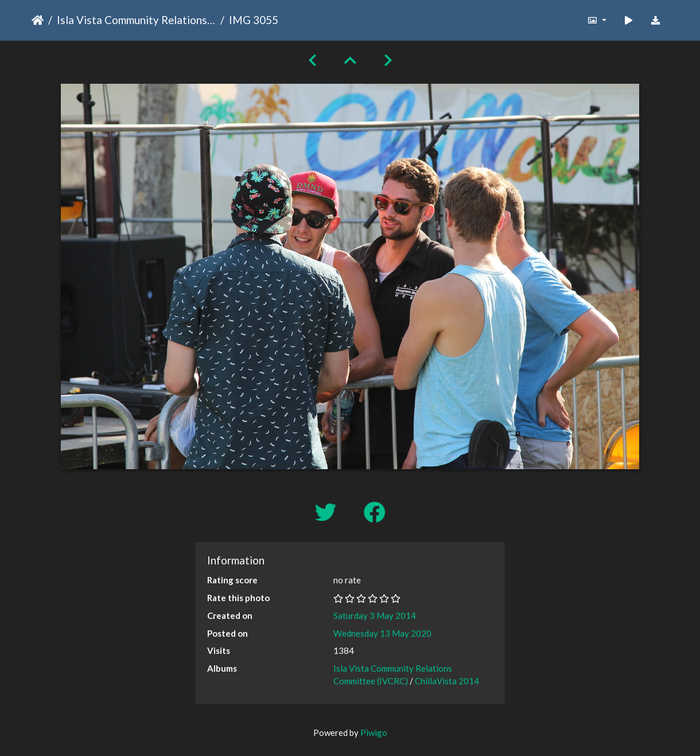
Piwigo (374, 732)
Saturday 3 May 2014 (375, 615)
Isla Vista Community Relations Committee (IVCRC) (136, 20)
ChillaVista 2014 (447, 681)
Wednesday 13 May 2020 (382, 633)
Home (38, 20)
